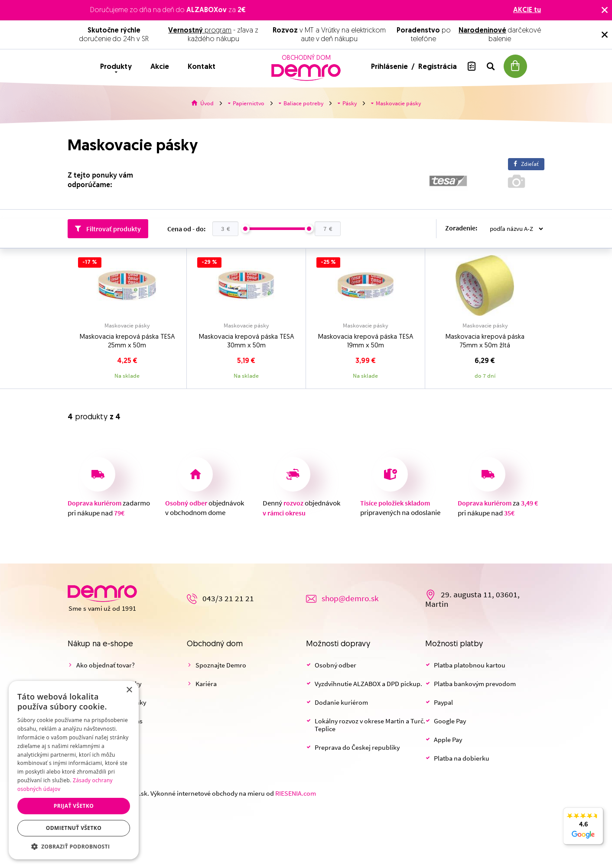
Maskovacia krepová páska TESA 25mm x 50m (127, 342)
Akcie (160, 67)
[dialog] (74, 770)
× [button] (129, 690)
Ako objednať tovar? (106, 665)
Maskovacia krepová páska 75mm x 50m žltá (485, 342)
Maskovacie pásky (127, 326)
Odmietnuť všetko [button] (74, 828)
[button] (74, 846)
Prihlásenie (390, 67)
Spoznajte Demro (221, 665)
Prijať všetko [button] (74, 806)
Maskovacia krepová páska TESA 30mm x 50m (246, 342)
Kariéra (206, 684)
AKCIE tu (527, 10)
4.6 (583, 831)
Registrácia (438, 67)
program (200, 31)
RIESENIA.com (296, 794)
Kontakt (202, 67)
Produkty (116, 67)
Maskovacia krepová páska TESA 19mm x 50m (366, 342)
